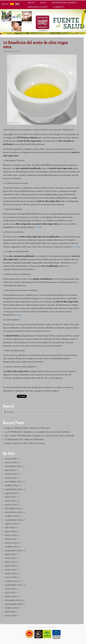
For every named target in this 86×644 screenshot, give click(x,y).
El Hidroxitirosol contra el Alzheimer (25, 439)
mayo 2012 (11, 570)
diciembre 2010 (13, 600)
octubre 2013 (12, 547)
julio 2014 (10, 527)
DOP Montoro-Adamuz (64, 3)
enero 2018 (11, 462)
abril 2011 (10, 593)
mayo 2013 (11, 558)
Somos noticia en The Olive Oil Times (25, 443)
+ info (38, 227)
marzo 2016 (11, 474)
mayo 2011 (11, 589)
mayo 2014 (11, 535)
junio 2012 (10, 566)
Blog (43, 3)
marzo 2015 (11, 504)
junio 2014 (10, 531)
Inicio (31, 3)
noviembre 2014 (13, 512)
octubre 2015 (12, 485)
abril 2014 (10, 539)
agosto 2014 (11, 524)
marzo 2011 (11, 596)
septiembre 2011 (14, 585)
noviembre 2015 (13, 482)
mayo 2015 (11, 501)
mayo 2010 (11, 615)
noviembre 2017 (13, 466)
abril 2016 (10, 470)
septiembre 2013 (14, 550)
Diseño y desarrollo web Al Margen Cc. (43, 627)
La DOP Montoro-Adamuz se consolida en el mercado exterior (38, 432)
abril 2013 (10, 562)
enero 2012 (11, 577)
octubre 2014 (12, 516)
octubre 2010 (12, 608)
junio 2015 (10, 497)
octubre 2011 (12, 581)
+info (18, 315)
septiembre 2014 (14, 520)
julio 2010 (10, 612)
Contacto (59, 7)
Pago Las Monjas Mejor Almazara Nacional (28, 428)
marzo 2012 (11, 573)
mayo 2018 (11, 459)
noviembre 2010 (13, 604)
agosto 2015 (11, 493)
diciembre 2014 (13, 508)
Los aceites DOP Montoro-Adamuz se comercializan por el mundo (40, 436)
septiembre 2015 (14, 489)
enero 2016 (11, 478)
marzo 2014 (11, 543)
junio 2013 (10, 554)
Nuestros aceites (38, 7)
